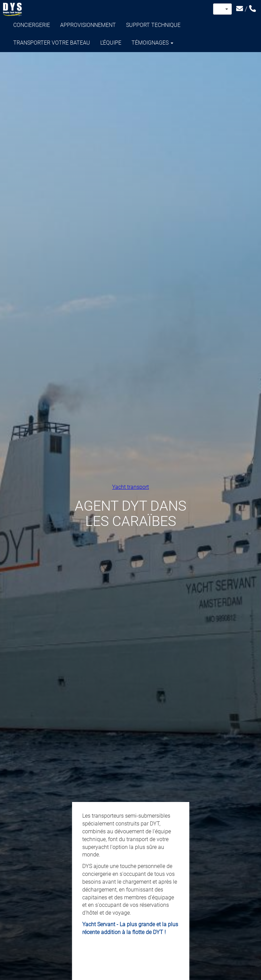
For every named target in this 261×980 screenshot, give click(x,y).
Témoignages (152, 43)
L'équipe (111, 43)
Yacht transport (130, 487)
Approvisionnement (88, 25)
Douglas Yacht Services (13, 10)
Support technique (153, 25)
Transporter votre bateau (52, 43)
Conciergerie (32, 25)
